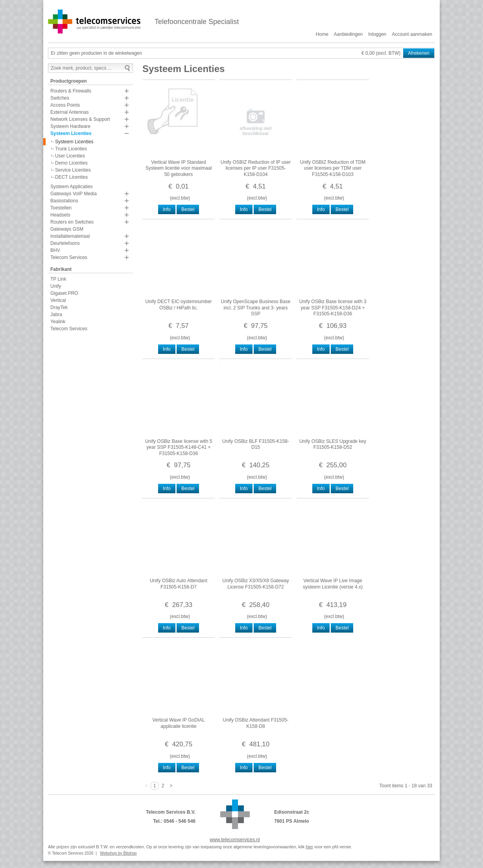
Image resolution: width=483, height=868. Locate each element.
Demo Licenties (71, 163)
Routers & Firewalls (71, 91)
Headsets (60, 215)
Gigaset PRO (64, 293)
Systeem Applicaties (71, 187)
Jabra (56, 315)
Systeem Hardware (70, 126)
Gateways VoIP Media (74, 194)
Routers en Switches (72, 222)
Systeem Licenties (71, 133)
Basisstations (64, 201)
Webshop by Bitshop (118, 853)
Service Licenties (73, 170)
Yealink (58, 322)
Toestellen (61, 208)
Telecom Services (69, 257)
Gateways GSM (67, 229)
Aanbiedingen (348, 34)
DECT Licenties (71, 177)
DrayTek (59, 307)
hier (309, 847)
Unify (56, 286)
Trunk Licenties (71, 149)
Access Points (65, 105)
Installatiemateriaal (70, 236)
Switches (60, 98)
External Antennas (69, 112)
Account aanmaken (412, 34)
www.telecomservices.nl (235, 840)
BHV (55, 250)
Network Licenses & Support (80, 119)
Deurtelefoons (65, 243)
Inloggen (377, 34)
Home (322, 34)
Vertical (58, 300)
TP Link (58, 279)
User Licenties (70, 156)
